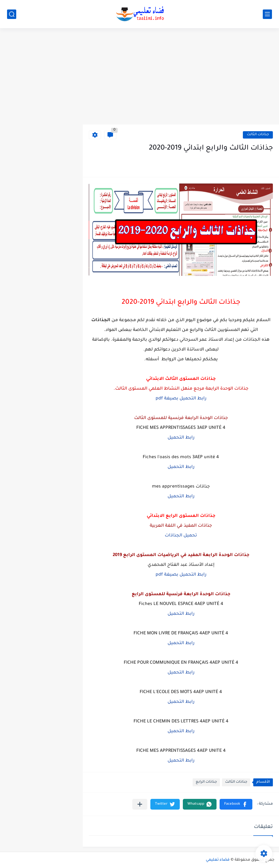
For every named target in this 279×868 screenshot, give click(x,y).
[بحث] (12, 14)
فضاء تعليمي (218, 860)
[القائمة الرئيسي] (267, 14)
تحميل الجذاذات (181, 536)
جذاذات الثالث (258, 135)
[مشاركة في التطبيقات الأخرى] (140, 804)
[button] (236, 804)
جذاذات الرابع (206, 782)
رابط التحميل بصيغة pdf (181, 399)
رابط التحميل (181, 438)
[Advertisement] (139, 77)
